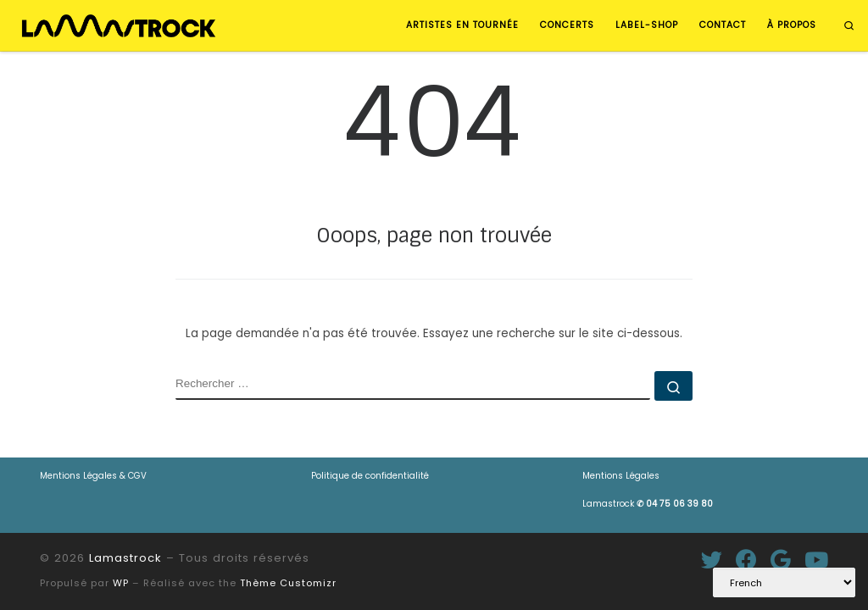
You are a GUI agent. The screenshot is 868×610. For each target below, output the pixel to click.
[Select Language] (784, 582)
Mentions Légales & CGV (93, 476)
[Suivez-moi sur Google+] (781, 560)
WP (121, 583)
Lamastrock (648, 504)
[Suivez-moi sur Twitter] (712, 560)
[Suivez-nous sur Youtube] (816, 560)
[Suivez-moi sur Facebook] (746, 560)
